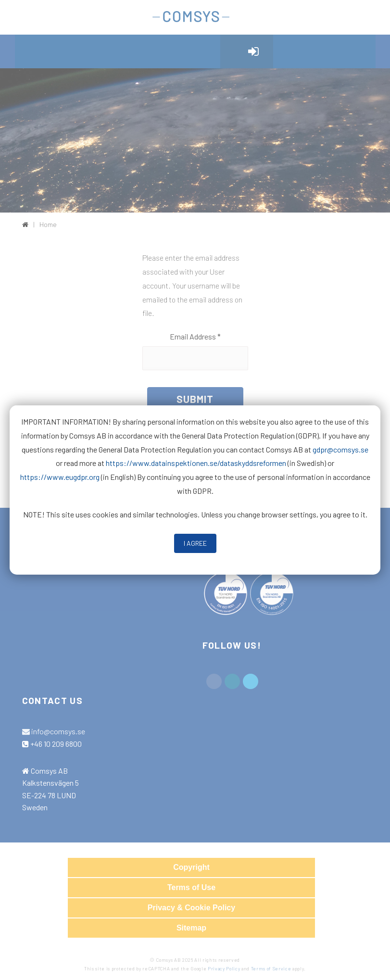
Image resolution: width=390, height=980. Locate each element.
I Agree (195, 543)
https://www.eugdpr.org (60, 477)
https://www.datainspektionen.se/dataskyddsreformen (196, 463)
